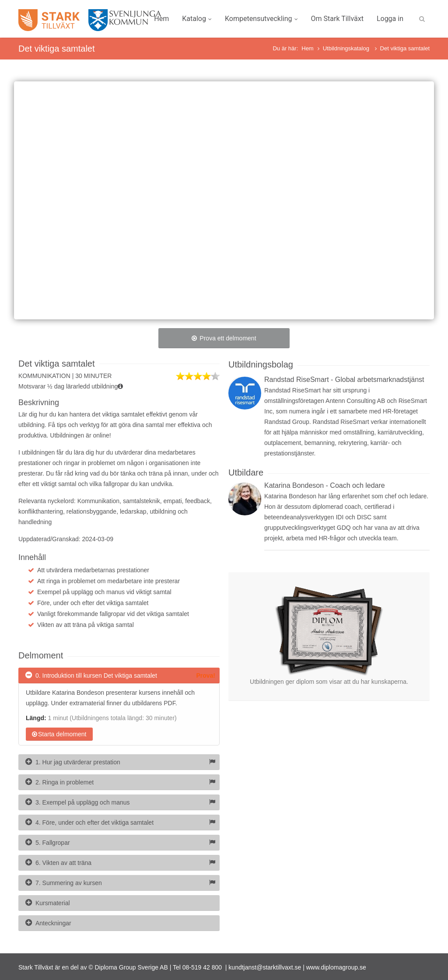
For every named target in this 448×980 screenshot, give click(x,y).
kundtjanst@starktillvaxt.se (265, 967)
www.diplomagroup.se (336, 967)
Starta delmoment (59, 734)
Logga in (390, 19)
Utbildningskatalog (347, 48)
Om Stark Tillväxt (337, 19)
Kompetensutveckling (261, 19)
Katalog (197, 19)
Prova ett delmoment (224, 338)
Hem (161, 19)
